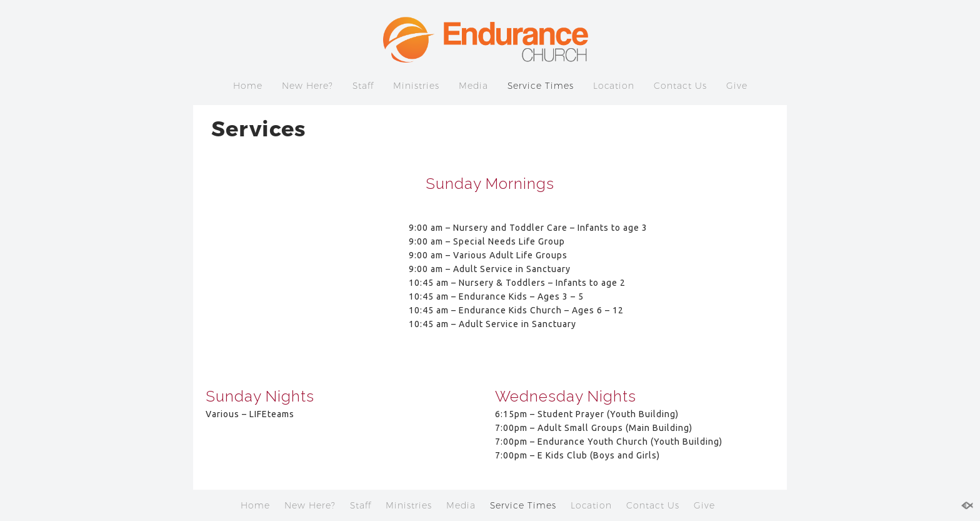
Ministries (416, 86)
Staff (363, 86)
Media (473, 86)
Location (614, 86)
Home (248, 86)
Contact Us (680, 86)
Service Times (541, 86)
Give (737, 86)
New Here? (307, 86)
